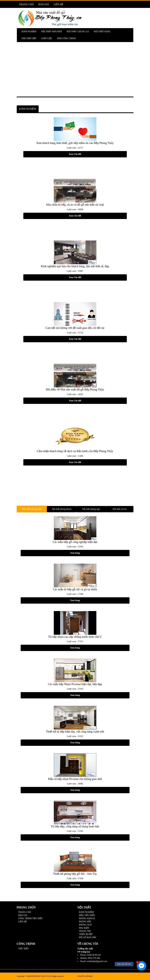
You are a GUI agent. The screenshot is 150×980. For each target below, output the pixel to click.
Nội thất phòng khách (62, 509)
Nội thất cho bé (120, 509)
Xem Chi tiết (75, 154)
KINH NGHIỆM (29, 32)
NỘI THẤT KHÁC (102, 32)
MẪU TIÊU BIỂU (87, 915)
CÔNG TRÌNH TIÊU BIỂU (31, 918)
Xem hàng (75, 553)
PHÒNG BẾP (85, 922)
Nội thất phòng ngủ (91, 509)
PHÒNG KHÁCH (87, 918)
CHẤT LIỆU (47, 38)
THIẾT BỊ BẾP (86, 934)
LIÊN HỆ (58, 4)
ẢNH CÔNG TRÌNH (66, 38)
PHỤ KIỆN (84, 928)
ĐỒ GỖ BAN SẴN (88, 937)
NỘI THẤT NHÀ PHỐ (51, 32)
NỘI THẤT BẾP (29, 38)
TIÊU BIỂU (24, 949)
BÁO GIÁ (44, 4)
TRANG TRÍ (85, 931)
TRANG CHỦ (26, 4)
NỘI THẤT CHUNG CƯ (78, 32)
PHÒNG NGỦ (85, 925)
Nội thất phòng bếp (32, 509)
